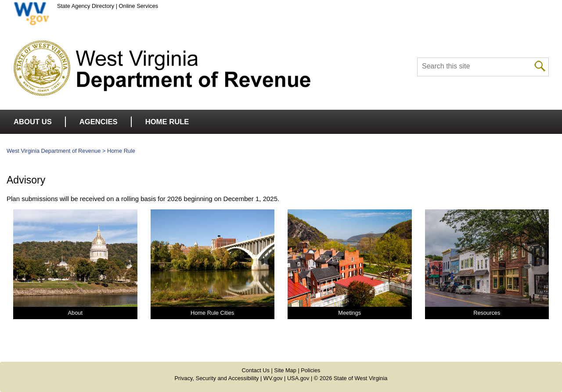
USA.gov (298, 378)
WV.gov (273, 378)
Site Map (285, 370)
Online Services (139, 6)
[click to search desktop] (540, 65)
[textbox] (483, 67)
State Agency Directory (86, 6)
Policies (310, 370)
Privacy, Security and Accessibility (217, 378)
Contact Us (256, 370)
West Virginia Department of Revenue (54, 151)
